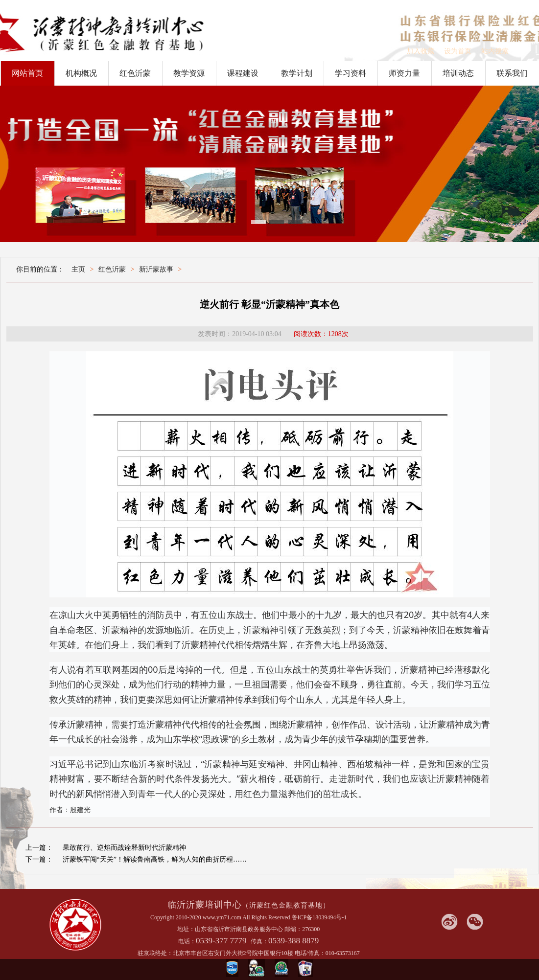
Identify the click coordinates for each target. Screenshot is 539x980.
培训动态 (458, 73)
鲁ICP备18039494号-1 (319, 917)
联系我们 (512, 73)
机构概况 (81, 73)
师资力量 (404, 73)
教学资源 (189, 73)
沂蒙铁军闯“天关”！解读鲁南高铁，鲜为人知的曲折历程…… (155, 859)
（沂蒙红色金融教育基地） (286, 905)
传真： (259, 941)
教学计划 (297, 73)
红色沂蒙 (135, 73)
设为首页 (458, 51)
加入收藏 (421, 51)
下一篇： (39, 859)
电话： (187, 941)
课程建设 (243, 73)
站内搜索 (495, 51)
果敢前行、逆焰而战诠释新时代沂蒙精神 (124, 848)
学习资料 (351, 73)
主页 (78, 269)
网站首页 (27, 73)
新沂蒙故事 (156, 269)
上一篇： (39, 848)
